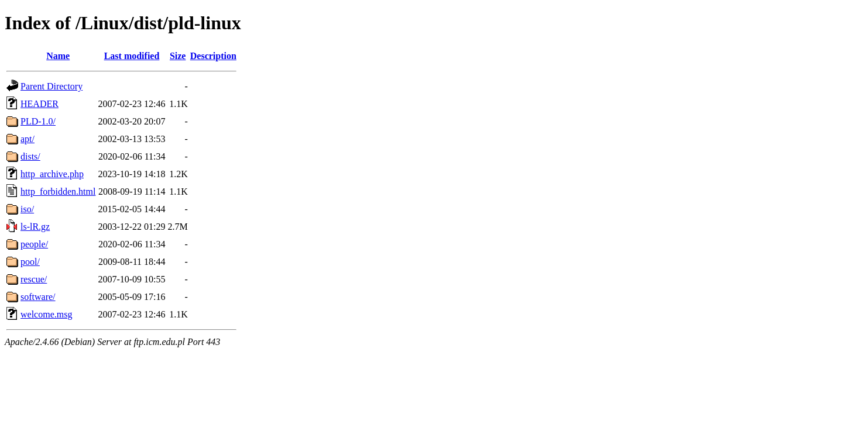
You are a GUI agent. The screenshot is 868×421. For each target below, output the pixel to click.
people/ (34, 244)
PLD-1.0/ (38, 121)
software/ (38, 297)
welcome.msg (46, 314)
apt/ (28, 139)
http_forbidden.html (58, 191)
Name (58, 56)
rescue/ (34, 279)
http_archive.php (52, 174)
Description (213, 56)
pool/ (30, 262)
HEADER (40, 104)
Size (178, 56)
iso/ (27, 209)
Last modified (132, 56)
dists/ (30, 156)
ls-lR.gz (35, 227)
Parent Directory (52, 86)
